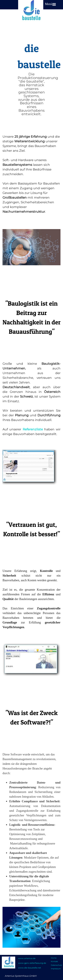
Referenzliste (33, 429)
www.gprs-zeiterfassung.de (32, 963)
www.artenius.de (27, 958)
